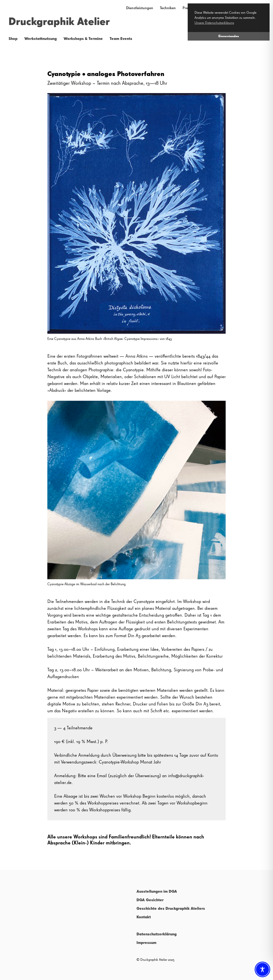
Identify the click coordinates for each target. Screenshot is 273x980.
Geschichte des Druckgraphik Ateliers (171, 909)
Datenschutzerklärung (157, 934)
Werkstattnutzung (41, 39)
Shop (13, 39)
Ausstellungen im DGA (157, 892)
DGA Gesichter (150, 900)
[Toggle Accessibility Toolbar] (262, 969)
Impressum (146, 943)
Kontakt (144, 917)
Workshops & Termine (83, 39)
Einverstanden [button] (229, 36)
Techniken (168, 8)
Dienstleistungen (140, 8)
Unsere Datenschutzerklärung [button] (214, 23)
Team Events (121, 39)
